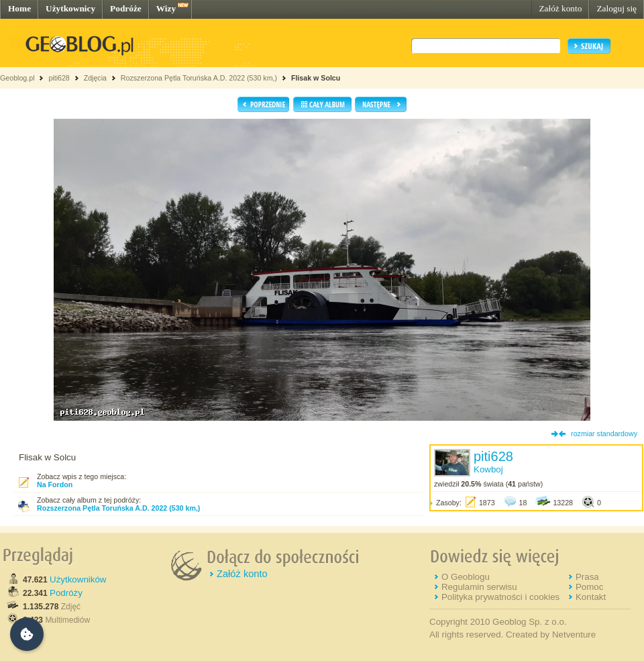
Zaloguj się (616, 8)
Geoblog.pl (17, 78)
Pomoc (589, 587)
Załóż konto (560, 8)
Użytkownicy (70, 8)
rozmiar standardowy (604, 434)
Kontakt (591, 597)
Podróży (66, 593)
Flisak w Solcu (316, 78)
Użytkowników (78, 579)
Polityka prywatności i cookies (500, 597)
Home (19, 8)
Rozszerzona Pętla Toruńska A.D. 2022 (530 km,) (199, 78)
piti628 (59, 78)
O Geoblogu (466, 577)
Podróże (126, 8)
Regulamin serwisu (479, 587)
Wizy (166, 8)
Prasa (587, 577)
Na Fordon (55, 485)
